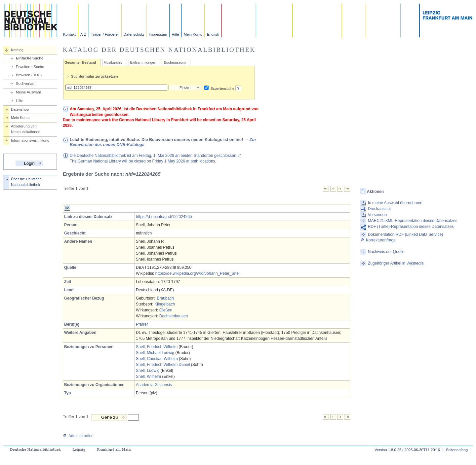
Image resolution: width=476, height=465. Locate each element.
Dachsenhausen (174, 316)
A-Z (83, 34)
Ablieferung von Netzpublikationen (26, 129)
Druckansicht (379, 209)
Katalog (17, 50)
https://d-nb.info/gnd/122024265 (164, 217)
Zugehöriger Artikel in (396, 263)
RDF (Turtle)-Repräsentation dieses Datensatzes (411, 227)
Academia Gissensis (154, 385)
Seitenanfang (457, 450)
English (213, 34)
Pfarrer (142, 324)
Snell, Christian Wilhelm (157, 359)
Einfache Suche (30, 58)
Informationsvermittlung (30, 140)
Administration (78, 436)
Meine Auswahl (28, 92)
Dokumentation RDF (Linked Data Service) (405, 234)
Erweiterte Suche (30, 67)
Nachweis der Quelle (386, 252)
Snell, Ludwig (148, 371)
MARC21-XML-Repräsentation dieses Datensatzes (413, 221)
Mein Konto (193, 34)
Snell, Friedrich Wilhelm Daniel (163, 365)
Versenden (377, 215)
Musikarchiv (113, 62)
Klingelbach (165, 304)
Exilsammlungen (143, 62)
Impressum (158, 34)
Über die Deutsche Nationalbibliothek (26, 182)
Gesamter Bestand (80, 62)
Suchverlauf (26, 84)
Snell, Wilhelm (148, 376)
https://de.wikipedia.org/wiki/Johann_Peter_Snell (198, 273)
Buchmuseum (175, 62)
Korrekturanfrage (378, 240)
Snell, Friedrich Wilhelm (157, 347)
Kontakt (69, 34)
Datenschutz (134, 34)
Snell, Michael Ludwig (155, 353)
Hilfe (175, 34)
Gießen (166, 310)
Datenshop (20, 109)
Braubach (165, 298)
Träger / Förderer (105, 34)
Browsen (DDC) (29, 75)
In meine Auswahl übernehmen (395, 203)
